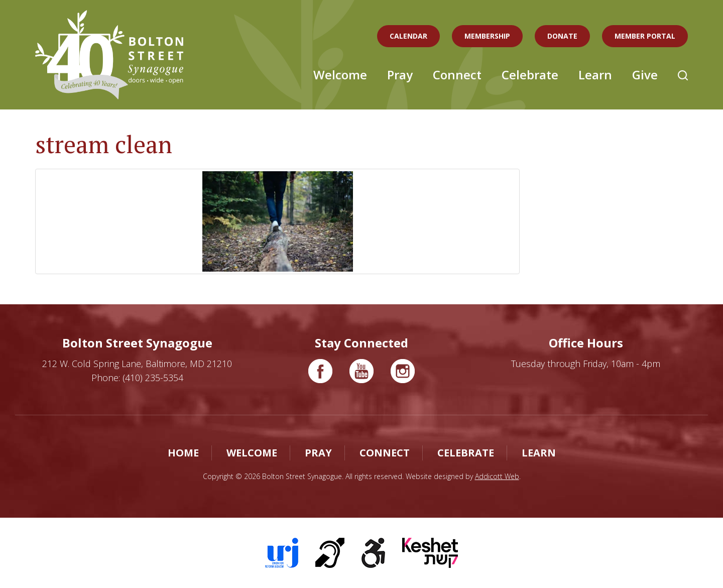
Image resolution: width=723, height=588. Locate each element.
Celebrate (530, 75)
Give (645, 75)
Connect (457, 75)
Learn (595, 75)
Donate (562, 36)
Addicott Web (497, 476)
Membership (487, 36)
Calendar (408, 36)
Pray (400, 75)
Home (183, 453)
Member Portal (645, 36)
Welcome (340, 75)
